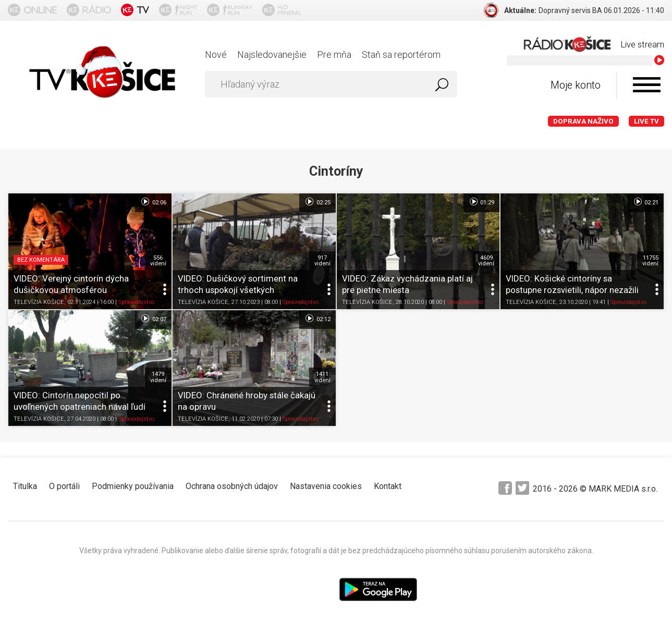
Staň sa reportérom (401, 54)
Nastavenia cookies (326, 486)
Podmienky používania (133, 486)
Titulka (25, 486)
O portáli (64, 486)
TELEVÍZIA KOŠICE (39, 302)
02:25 (317, 202)
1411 (322, 377)
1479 (158, 377)
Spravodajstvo (136, 302)
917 (322, 261)
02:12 (317, 319)
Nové (216, 54)
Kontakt (388, 486)
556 (158, 261)
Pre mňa (334, 54)
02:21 (646, 202)
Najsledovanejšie (272, 54)
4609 (486, 261)
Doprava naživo (583, 121)
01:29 (481, 202)
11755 (650, 261)
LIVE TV (646, 121)
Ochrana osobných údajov (232, 486)
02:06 (153, 202)
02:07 (153, 319)
